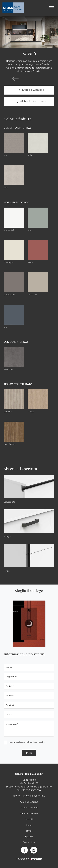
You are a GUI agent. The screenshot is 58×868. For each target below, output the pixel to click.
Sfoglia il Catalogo (29, 90)
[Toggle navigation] (51, 8)
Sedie (29, 825)
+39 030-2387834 (31, 790)
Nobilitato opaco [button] (16, 203)
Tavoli (29, 831)
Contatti (29, 819)
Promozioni (29, 842)
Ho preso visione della (27, 742)
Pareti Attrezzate (29, 813)
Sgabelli (29, 837)
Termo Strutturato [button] (18, 384)
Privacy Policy (38, 742)
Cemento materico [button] (17, 128)
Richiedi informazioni (29, 102)
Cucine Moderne (29, 802)
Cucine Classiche (29, 808)
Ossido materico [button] (16, 342)
